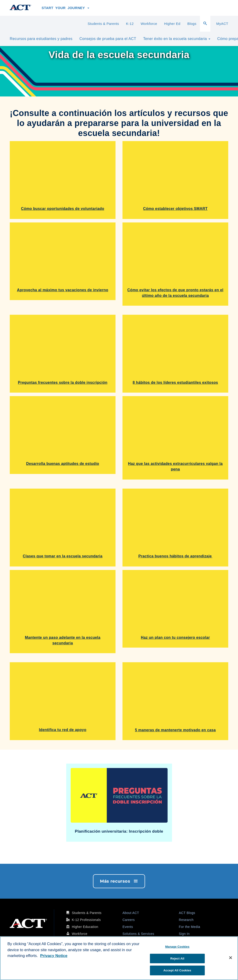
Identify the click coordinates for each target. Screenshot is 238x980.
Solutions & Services (138, 934)
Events (128, 927)
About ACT (131, 913)
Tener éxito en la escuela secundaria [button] (177, 39)
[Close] (231, 958)
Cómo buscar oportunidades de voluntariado (63, 209)
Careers (129, 920)
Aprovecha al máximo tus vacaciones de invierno (63, 290)
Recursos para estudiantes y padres (41, 39)
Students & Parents (103, 24)
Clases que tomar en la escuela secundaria (63, 556)
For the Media (190, 927)
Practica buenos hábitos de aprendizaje (175, 556)
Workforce (149, 24)
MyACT (222, 24)
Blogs (192, 24)
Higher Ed (172, 24)
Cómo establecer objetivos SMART (175, 209)
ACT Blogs (187, 913)
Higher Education (85, 927)
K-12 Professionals (86, 920)
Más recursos (119, 881)
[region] (119, 958)
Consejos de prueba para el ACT (108, 39)
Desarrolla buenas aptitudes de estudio (63, 464)
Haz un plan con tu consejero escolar (175, 637)
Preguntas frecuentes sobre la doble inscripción (63, 382)
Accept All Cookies (177, 970)
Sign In (184, 934)
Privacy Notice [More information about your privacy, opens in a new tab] (54, 956)
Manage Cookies (177, 947)
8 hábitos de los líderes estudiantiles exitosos (175, 382)
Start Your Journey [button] (65, 8)
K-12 (130, 24)
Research (186, 920)
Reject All (177, 958)
